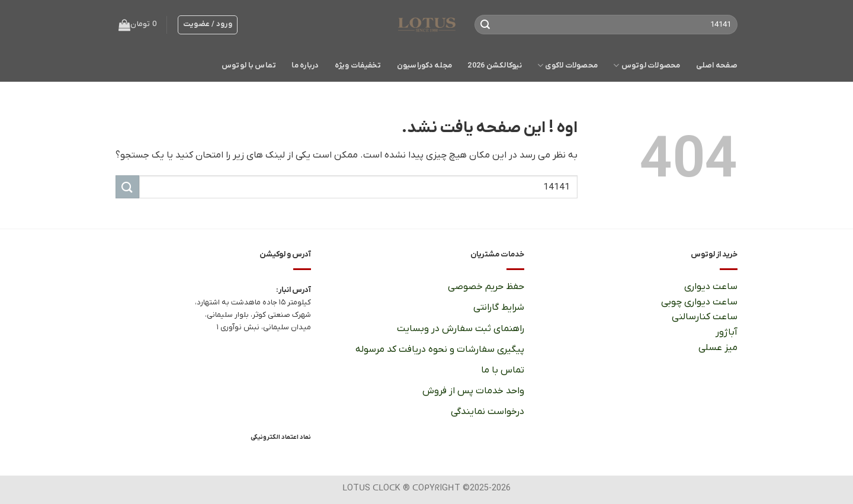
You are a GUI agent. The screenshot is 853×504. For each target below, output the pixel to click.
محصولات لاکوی (567, 65)
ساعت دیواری (711, 287)
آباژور (726, 332)
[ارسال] (486, 25)
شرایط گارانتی (499, 307)
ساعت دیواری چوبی (699, 302)
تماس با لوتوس (249, 65)
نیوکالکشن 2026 (495, 65)
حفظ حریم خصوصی (486, 287)
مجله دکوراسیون (425, 65)
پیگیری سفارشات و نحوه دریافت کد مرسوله (440, 349)
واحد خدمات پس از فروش (473, 391)
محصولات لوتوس (647, 65)
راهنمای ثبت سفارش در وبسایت (461, 329)
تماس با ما (502, 370)
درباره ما (305, 65)
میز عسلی (718, 348)
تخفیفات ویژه (358, 65)
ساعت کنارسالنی (705, 317)
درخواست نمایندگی (488, 412)
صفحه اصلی (717, 65)
